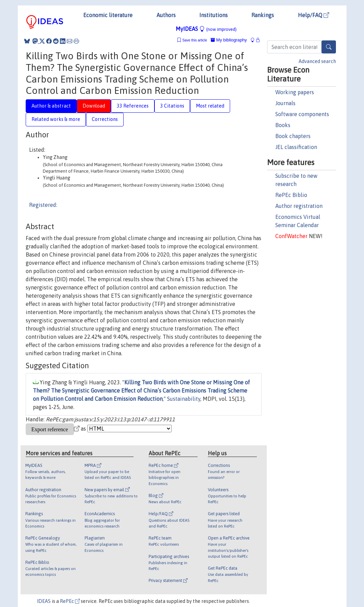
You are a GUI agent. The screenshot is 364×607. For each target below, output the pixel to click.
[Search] (329, 47)
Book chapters (293, 136)
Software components (302, 114)
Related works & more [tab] (56, 119)
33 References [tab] (133, 106)
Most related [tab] (210, 106)
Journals (285, 103)
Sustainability (184, 399)
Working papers (295, 92)
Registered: (43, 205)
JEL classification (296, 147)
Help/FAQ (313, 15)
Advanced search (317, 61)
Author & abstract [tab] (51, 106)
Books (283, 125)
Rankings (263, 15)
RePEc (70, 601)
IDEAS (44, 601)
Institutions (214, 15)
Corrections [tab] (105, 119)
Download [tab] (94, 106)
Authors (166, 15)
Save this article (194, 40)
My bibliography (229, 40)
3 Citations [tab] (172, 106)
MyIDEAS (206, 29)
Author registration (299, 206)
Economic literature (108, 15)
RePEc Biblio (291, 195)
